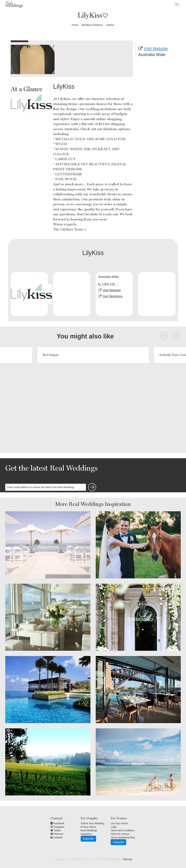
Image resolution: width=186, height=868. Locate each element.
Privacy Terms (88, 827)
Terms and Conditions (122, 830)
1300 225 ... (110, 284)
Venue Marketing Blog (123, 837)
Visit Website (156, 49)
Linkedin (57, 837)
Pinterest (57, 834)
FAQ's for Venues (120, 834)
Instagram (58, 827)
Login (114, 827)
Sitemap (128, 859)
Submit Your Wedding (92, 823)
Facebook (57, 823)
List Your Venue (119, 823)
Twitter (56, 830)
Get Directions (113, 296)
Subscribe (88, 839)
